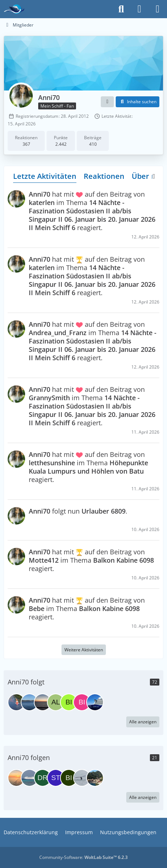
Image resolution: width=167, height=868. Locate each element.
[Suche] (121, 9)
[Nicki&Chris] (82, 778)
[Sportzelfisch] (43, 702)
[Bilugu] (82, 702)
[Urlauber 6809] (16, 702)
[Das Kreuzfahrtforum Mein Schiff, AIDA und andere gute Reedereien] (14, 9)
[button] (107, 102)
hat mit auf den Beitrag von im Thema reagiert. (92, 211)
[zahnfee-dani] (95, 778)
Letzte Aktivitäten (45, 176)
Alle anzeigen (143, 722)
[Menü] (158, 9)
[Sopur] (29, 702)
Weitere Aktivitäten (84, 650)
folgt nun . (78, 511)
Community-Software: (83, 857)
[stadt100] (56, 778)
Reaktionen (104, 176)
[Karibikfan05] (16, 778)
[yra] (29, 778)
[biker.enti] (69, 778)
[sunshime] (95, 702)
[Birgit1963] (69, 702)
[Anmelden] (139, 9)
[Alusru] (56, 702)
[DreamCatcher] (43, 778)
